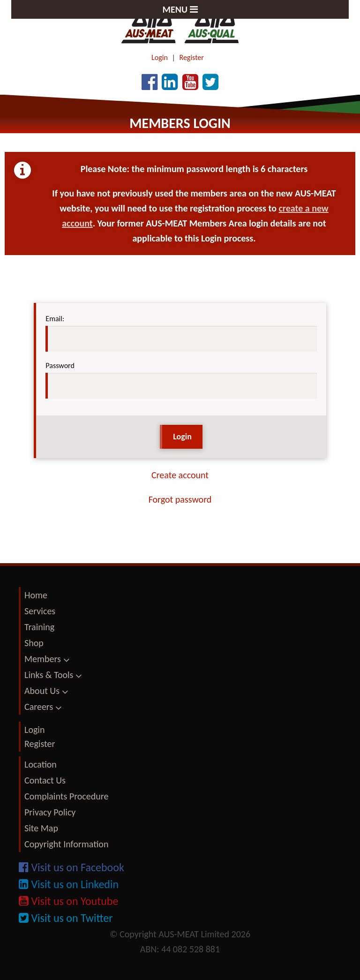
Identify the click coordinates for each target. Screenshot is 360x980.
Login (160, 57)
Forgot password (180, 499)
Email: (55, 319)
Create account (180, 475)
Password (60, 366)
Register (192, 57)
